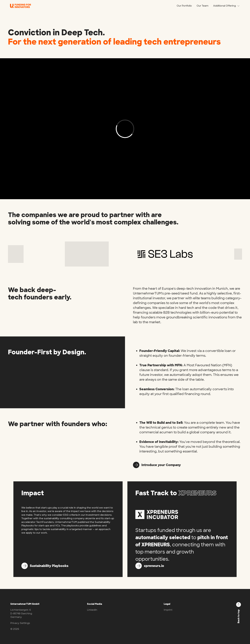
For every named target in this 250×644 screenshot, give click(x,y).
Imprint (168, 610)
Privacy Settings (20, 623)
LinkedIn (92, 610)
